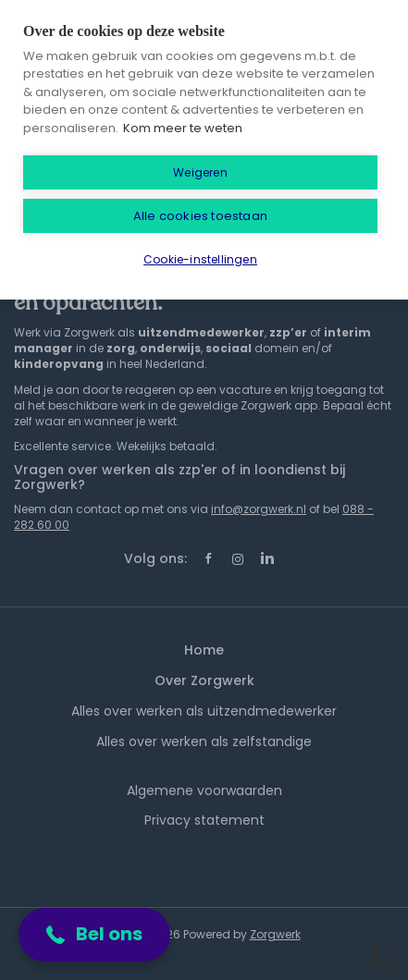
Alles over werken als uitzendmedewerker (204, 711)
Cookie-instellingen (200, 259)
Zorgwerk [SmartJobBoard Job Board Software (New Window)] (275, 934)
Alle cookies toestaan (200, 216)
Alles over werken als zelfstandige (204, 741)
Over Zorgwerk (204, 680)
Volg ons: (155, 558)
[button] (94, 935)
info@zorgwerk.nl (259, 509)
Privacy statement (204, 820)
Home (204, 650)
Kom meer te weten (183, 128)
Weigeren (200, 172)
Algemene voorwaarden (204, 790)
